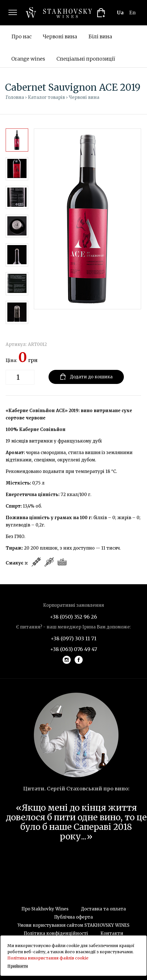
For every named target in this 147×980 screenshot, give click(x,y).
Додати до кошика (86, 377)
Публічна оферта (73, 917)
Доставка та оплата (103, 909)
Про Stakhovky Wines (45, 909)
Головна (15, 97)
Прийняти (18, 966)
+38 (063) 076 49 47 (74, 649)
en (132, 13)
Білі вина (100, 36)
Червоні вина (60, 36)
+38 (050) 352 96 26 (73, 617)
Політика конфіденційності (56, 933)
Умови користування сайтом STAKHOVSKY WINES (73, 925)
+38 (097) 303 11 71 (74, 638)
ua (120, 13)
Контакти (112, 933)
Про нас (21, 36)
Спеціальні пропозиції (86, 59)
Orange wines (28, 59)
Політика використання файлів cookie (48, 958)
